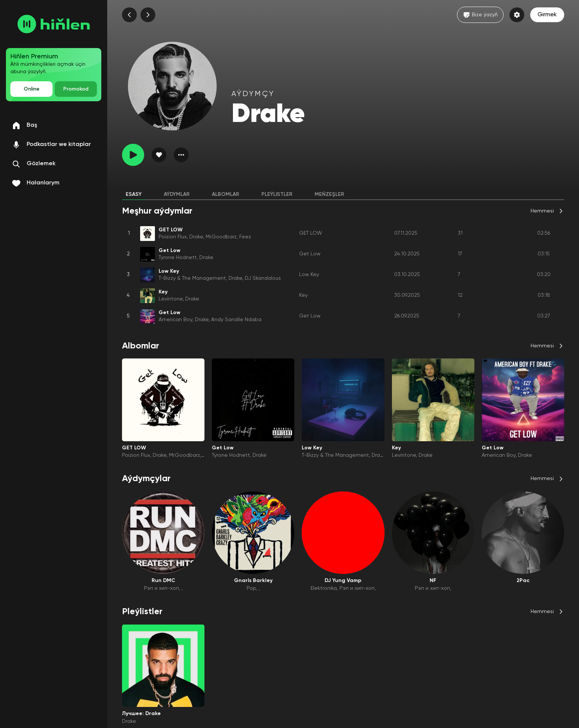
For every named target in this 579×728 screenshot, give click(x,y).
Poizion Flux (173, 237)
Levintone (171, 299)
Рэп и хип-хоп (161, 588)
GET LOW (311, 233)
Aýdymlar (177, 194)
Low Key (309, 275)
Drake (196, 237)
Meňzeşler (329, 194)
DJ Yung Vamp (343, 581)
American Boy (175, 320)
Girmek (547, 15)
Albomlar (226, 194)
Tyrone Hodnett (178, 258)
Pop (251, 588)
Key (303, 295)
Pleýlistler (277, 194)
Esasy (134, 194)
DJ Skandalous (263, 278)
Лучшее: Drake (141, 714)
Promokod (76, 89)
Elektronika (324, 588)
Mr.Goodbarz (221, 237)
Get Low (310, 254)
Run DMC (163, 581)
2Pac (523, 581)
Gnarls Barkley (253, 581)
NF (433, 581)
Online (32, 89)
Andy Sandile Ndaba (236, 320)
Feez (245, 237)
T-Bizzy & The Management (192, 278)
